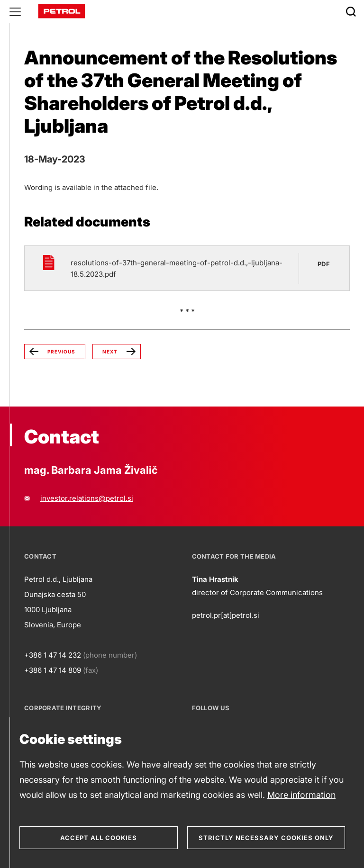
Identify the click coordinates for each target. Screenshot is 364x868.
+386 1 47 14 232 (53, 655)
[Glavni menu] (15, 11)
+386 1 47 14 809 (53, 670)
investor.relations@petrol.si (87, 498)
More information (301, 795)
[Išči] (351, 11)
